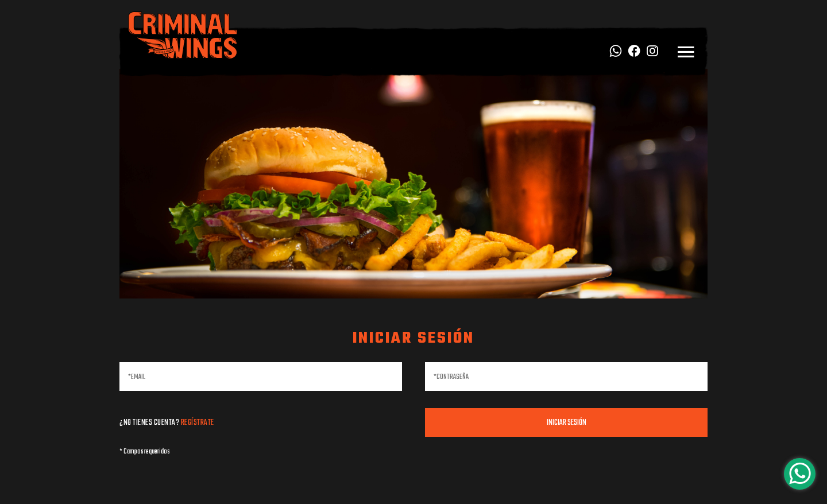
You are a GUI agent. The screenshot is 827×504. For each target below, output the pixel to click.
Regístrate (198, 423)
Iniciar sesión (567, 423)
